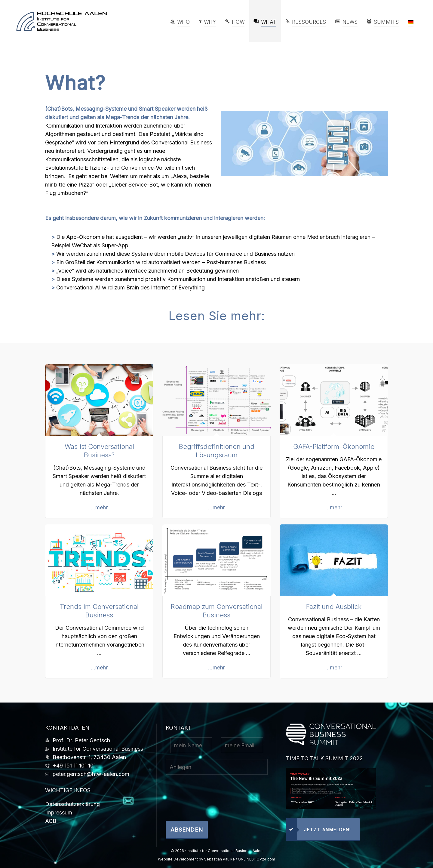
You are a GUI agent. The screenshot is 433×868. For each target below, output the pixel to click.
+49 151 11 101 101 (74, 766)
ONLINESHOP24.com (256, 859)
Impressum (59, 812)
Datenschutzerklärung (72, 804)
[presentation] (211, 801)
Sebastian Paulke (220, 859)
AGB (51, 821)
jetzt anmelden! (318, 829)
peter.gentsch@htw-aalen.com (91, 774)
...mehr (99, 507)
